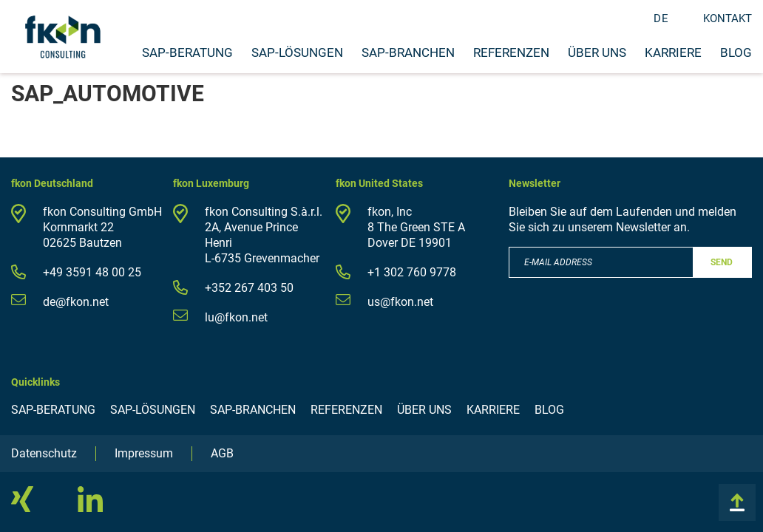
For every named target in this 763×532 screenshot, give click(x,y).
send (722, 262)
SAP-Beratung (187, 52)
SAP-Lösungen (297, 52)
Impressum (144, 453)
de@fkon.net (76, 302)
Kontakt (728, 18)
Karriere (673, 52)
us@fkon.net (400, 302)
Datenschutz (44, 453)
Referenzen (511, 52)
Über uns (597, 52)
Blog (736, 52)
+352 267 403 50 (249, 288)
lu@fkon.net (236, 317)
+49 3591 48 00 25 (92, 272)
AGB (222, 453)
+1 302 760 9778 (412, 272)
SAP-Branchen (408, 52)
